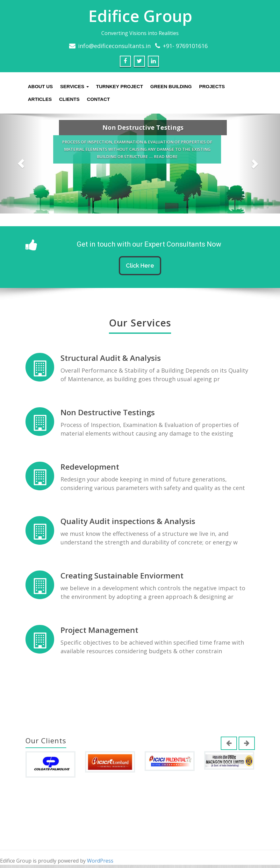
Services (75, 86)
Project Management (100, 626)
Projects (212, 86)
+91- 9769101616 (185, 46)
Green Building (171, 86)
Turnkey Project (120, 86)
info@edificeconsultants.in (114, 46)
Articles (40, 99)
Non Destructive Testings (108, 412)
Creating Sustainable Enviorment (122, 572)
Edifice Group (140, 16)
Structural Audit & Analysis (111, 358)
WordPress (100, 861)
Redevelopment (90, 465)
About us (40, 86)
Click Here (140, 266)
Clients (69, 99)
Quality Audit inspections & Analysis (128, 518)
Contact (98, 99)
